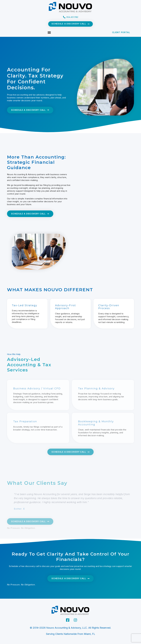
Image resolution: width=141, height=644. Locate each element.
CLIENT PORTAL (121, 32)
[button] (49, 32)
